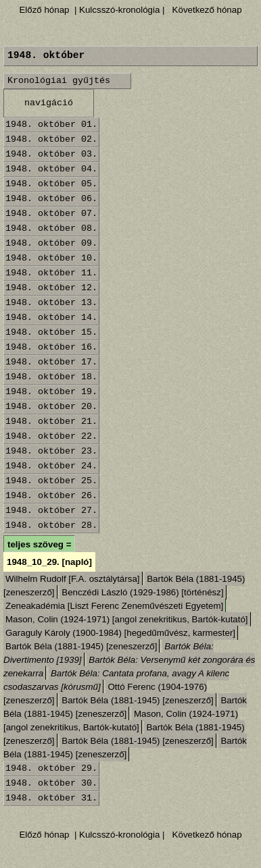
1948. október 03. (51, 154)
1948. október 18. (51, 377)
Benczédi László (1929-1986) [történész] (142, 592)
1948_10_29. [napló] (49, 562)
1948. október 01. (51, 125)
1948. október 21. (51, 422)
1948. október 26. (51, 496)
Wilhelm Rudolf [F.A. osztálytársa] (73, 579)
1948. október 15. (51, 332)
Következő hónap (206, 10)
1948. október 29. (51, 768)
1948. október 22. (51, 436)
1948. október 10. (51, 258)
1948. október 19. (51, 392)
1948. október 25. (51, 481)
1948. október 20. (51, 407)
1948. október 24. (51, 466)
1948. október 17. (51, 362)
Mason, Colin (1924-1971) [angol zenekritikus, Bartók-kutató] (127, 619)
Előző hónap (44, 10)
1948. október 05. (51, 184)
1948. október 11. (51, 273)
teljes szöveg (35, 544)
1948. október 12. (51, 288)
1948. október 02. (51, 139)
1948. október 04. (51, 169)
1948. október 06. (51, 199)
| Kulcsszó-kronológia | (119, 10)
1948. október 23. (51, 451)
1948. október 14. (51, 318)
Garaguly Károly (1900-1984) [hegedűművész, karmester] (120, 633)
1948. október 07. (51, 214)
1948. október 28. (51, 525)
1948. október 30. (51, 783)
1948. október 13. (51, 303)
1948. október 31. (51, 798)
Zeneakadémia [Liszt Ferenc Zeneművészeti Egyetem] (114, 606)
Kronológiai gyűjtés (59, 81)
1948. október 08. (51, 228)
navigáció (49, 103)
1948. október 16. (51, 347)
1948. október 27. (51, 511)
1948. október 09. (51, 243)
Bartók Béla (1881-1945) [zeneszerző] (81, 646)
